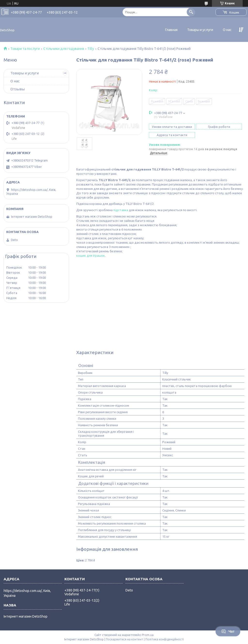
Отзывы (18, 89)
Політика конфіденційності (165, 639)
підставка (121, 210)
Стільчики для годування (64, 49)
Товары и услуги (200, 30)
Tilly (91, 49)
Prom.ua (148, 635)
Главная (171, 30)
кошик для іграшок (91, 256)
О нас (227, 30)
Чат (228, 631)
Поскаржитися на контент (124, 639)
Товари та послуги (25, 49)
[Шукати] (191, 12)
